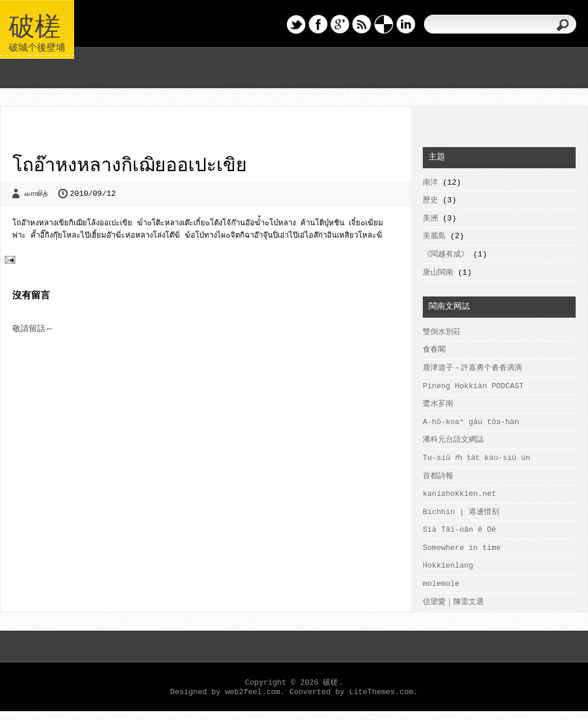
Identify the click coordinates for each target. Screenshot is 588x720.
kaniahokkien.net (460, 494)
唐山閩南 (438, 273)
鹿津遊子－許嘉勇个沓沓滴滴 (472, 368)
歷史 (430, 200)
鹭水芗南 (438, 404)
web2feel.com (253, 692)
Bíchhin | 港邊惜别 (461, 512)
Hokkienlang (448, 566)
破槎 (35, 24)
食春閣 (434, 350)
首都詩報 (438, 476)
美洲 (430, 219)
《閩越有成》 (446, 254)
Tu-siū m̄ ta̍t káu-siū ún (475, 458)
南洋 (430, 183)
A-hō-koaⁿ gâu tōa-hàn (471, 422)
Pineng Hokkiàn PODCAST (473, 386)
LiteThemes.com (381, 692)
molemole (441, 584)
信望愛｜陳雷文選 (453, 602)
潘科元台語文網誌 (453, 440)
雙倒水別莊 (442, 332)
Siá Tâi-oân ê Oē (460, 530)
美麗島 (434, 236)
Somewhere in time (462, 548)
